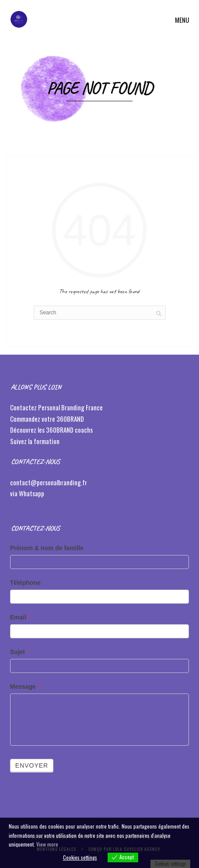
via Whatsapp (27, 493)
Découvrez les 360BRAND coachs (52, 430)
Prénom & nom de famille (47, 548)
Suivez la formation (35, 441)
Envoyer (32, 765)
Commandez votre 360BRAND (47, 419)
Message (25, 687)
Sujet (20, 652)
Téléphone (25, 583)
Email (20, 617)
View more (47, 844)
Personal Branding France (70, 407)
